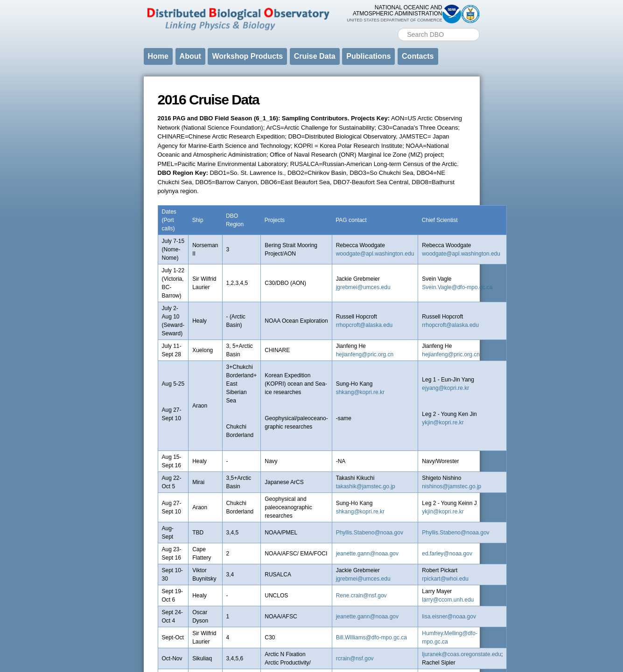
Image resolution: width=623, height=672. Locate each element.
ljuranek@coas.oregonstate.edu (462, 654)
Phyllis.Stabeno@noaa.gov (370, 533)
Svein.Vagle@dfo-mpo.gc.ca (457, 287)
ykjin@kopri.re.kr (443, 423)
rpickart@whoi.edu (445, 579)
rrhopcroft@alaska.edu (364, 325)
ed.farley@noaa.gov (447, 554)
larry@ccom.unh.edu (448, 600)
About (190, 56)
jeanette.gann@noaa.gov (367, 554)
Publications (368, 56)
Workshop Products (247, 56)
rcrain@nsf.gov (355, 658)
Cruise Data (315, 56)
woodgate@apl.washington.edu (375, 254)
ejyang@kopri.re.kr (445, 388)
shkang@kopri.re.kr (360, 392)
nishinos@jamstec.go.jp (451, 486)
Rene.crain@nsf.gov (361, 596)
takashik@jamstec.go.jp (366, 486)
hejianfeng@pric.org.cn (365, 354)
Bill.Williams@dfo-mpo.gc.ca (371, 637)
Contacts (418, 56)
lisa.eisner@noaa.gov (449, 617)
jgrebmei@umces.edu (363, 287)
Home (158, 56)
